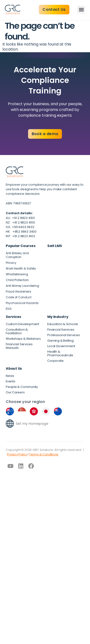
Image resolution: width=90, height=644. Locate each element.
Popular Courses (21, 246)
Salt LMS (54, 246)
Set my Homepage (32, 424)
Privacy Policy (17, 454)
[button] (81, 10)
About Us (14, 368)
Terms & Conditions (44, 454)
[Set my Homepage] (10, 424)
